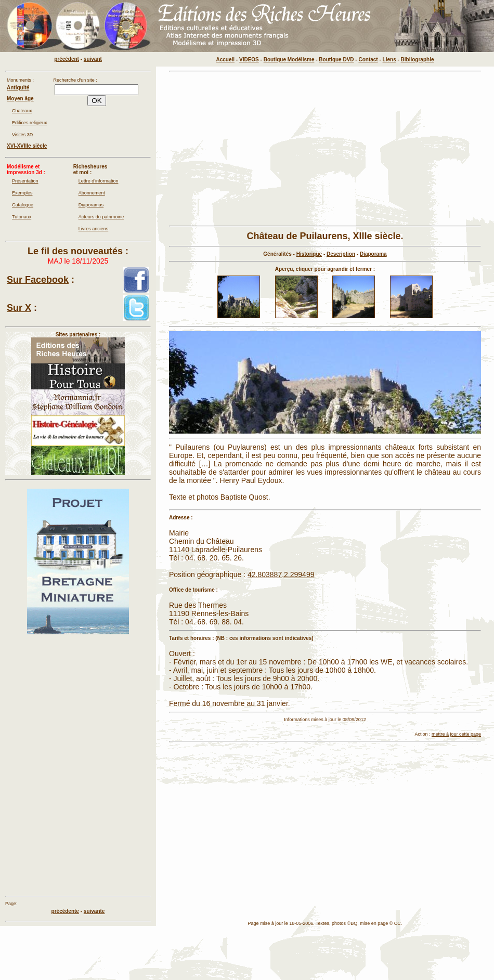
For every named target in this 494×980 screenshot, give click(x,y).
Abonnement (92, 193)
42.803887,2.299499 (281, 574)
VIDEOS (249, 60)
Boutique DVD (336, 60)
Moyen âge (20, 99)
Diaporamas (91, 205)
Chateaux (22, 111)
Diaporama (373, 254)
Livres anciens (94, 229)
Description (341, 254)
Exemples (22, 193)
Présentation (25, 181)
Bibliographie (418, 60)
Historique (309, 254)
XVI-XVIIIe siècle (27, 146)
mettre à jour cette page (456, 734)
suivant (93, 59)
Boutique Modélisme (289, 60)
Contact (368, 60)
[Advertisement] (262, 149)
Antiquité (18, 88)
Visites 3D (22, 135)
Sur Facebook (38, 280)
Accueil (226, 60)
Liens (389, 60)
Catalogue (23, 205)
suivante (94, 911)
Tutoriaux (22, 217)
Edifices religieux (30, 123)
